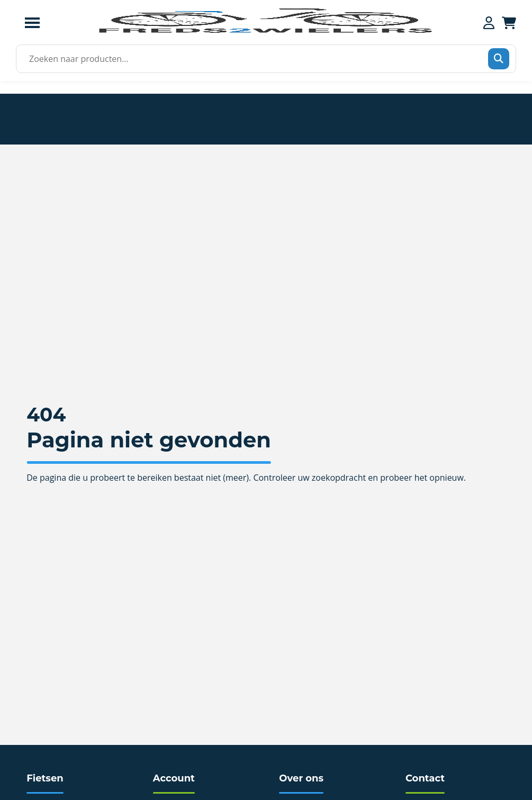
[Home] (265, 32)
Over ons (301, 778)
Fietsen (45, 778)
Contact (425, 778)
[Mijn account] (489, 23)
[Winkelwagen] (509, 23)
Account (174, 778)
